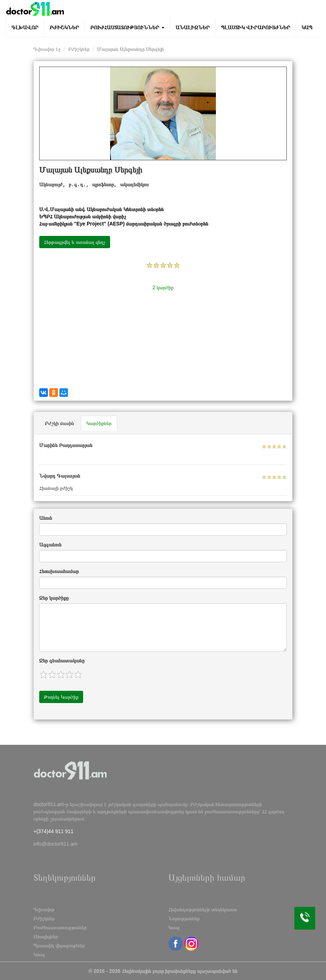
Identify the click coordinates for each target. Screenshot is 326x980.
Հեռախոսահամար (59, 571)
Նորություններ (184, 918)
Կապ (307, 27)
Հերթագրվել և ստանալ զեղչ (75, 242)
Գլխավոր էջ (47, 49)
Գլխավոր (25, 27)
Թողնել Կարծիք (61, 697)
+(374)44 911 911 (53, 831)
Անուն (46, 518)
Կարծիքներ (99, 423)
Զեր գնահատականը (62, 661)
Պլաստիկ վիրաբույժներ (256, 27)
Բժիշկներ (64, 27)
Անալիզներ (193, 27)
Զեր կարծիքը (54, 598)
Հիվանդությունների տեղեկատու (203, 909)
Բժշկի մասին (60, 423)
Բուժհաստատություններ (127, 27)
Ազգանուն (50, 545)
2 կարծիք (163, 287)
